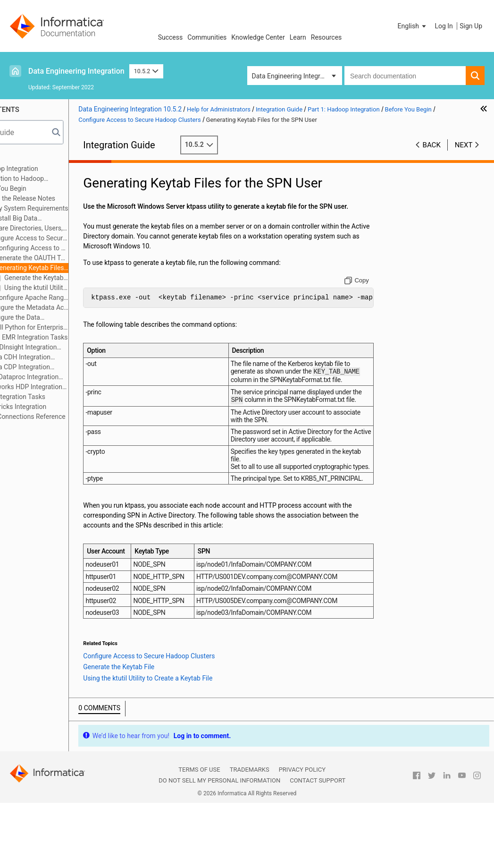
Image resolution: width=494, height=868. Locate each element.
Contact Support (318, 846)
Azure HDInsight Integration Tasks (66, 348)
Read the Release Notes (75, 198)
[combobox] (405, 76)
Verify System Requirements (81, 208)
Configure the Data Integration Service (62, 318)
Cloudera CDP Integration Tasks (63, 368)
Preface (27, 159)
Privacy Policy (302, 835)
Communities (207, 37)
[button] (413, 26)
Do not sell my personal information (219, 846)
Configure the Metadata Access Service (81, 307)
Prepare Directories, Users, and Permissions (74, 229)
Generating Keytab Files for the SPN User (79, 268)
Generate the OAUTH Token (86, 258)
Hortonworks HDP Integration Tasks (69, 387)
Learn (298, 37)
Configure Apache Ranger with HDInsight (86, 298)
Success (171, 37)
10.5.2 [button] (146, 71)
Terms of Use (199, 835)
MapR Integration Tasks (65, 397)
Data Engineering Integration (76, 71)
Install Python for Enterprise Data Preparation (81, 327)
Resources (327, 37)
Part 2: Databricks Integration (59, 407)
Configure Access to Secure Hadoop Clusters (75, 239)
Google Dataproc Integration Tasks (67, 378)
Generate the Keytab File (91, 278)
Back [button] (432, 145)
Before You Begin (55, 188)
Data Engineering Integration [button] (293, 76)
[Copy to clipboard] (371, 290)
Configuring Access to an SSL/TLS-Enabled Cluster (81, 249)
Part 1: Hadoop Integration (54, 169)
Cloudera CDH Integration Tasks (63, 358)
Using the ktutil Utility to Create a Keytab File (91, 288)
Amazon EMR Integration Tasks (76, 337)
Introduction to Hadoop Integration (60, 179)
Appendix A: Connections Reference (68, 417)
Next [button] (464, 145)
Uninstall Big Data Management (61, 219)
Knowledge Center (258, 37)
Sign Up (471, 26)
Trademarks (250, 835)
